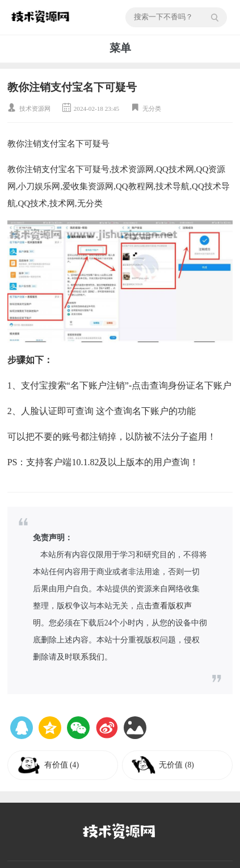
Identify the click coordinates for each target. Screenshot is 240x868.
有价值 (62, 765)
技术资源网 (35, 108)
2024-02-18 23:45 (96, 108)
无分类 (152, 108)
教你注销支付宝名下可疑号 (72, 87)
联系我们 (89, 657)
